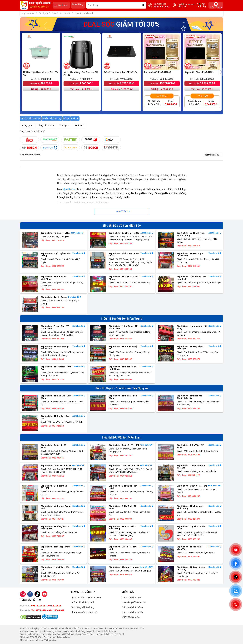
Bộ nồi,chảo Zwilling (52, 118)
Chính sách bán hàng (132, 607)
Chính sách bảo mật (132, 598)
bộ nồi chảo (69, 189)
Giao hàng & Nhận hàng (83, 607)
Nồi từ (66, 118)
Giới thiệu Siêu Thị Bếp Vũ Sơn (86, 598)
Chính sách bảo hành (132, 612)
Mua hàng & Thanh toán (134, 602)
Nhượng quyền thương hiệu (84, 612)
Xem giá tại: (78, 5)
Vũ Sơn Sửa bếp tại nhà (83, 602)
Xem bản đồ (77, 233)
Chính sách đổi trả (131, 617)
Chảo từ (75, 118)
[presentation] (221, 72)
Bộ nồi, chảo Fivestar (30, 118)
